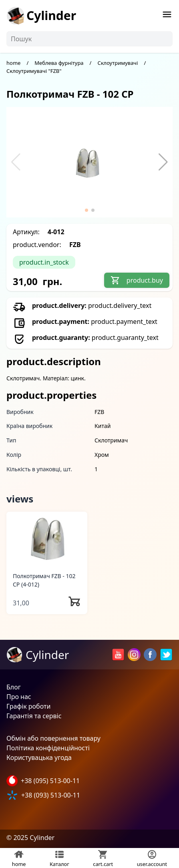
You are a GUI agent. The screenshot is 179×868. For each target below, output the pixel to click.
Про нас (19, 697)
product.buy (137, 280)
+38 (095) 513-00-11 (50, 781)
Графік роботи (28, 706)
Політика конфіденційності (48, 748)
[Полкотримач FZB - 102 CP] (47, 538)
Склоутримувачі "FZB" (34, 71)
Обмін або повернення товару (53, 738)
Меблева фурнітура (59, 63)
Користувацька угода (39, 757)
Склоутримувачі (118, 63)
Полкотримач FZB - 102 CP (44, 580)
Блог (14, 687)
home (13, 63)
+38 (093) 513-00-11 (51, 795)
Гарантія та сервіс (34, 716)
